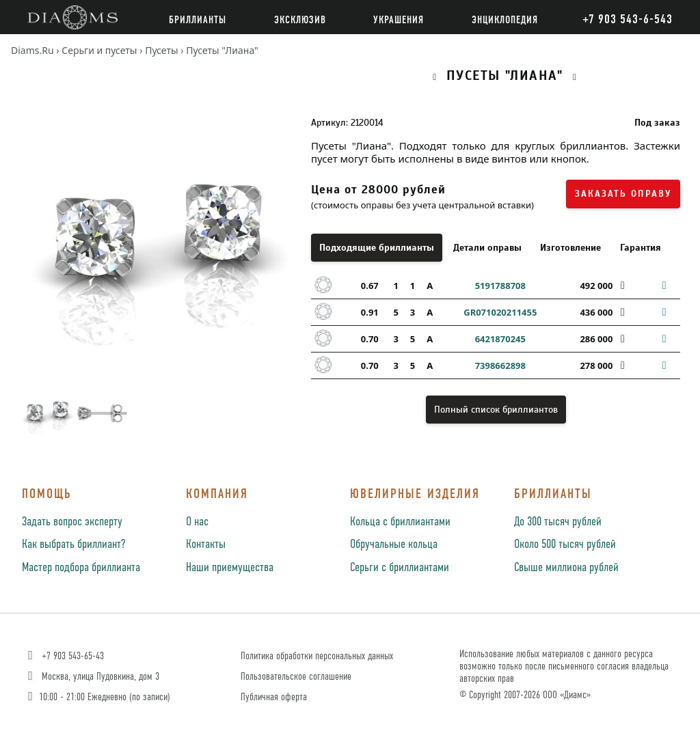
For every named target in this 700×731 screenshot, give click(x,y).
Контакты (206, 544)
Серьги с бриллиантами (400, 568)
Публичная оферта (274, 697)
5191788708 (500, 286)
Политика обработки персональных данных (317, 656)
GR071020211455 (500, 312)
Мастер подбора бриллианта (81, 568)
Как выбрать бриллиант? (73, 544)
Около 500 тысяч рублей (565, 544)
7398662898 (500, 365)
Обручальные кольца (394, 544)
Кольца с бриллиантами (400, 522)
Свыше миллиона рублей (566, 568)
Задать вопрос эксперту (72, 522)
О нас (197, 522)
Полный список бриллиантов (496, 410)
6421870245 (500, 339)
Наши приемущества (230, 568)
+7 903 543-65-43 (65, 656)
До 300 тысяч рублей (558, 522)
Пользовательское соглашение (296, 677)
